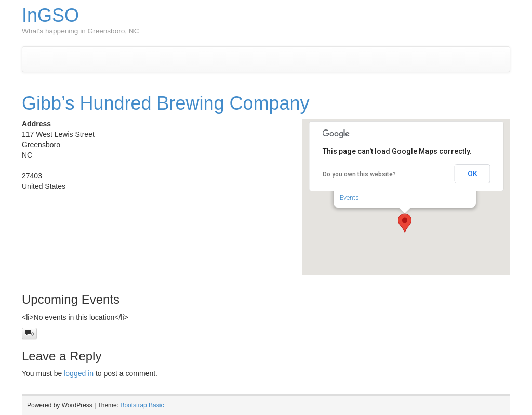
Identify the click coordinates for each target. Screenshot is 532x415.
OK (473, 174)
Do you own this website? (359, 174)
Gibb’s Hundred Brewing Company (166, 103)
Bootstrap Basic (142, 405)
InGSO (50, 15)
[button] (405, 223)
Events (349, 197)
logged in (79, 373)
